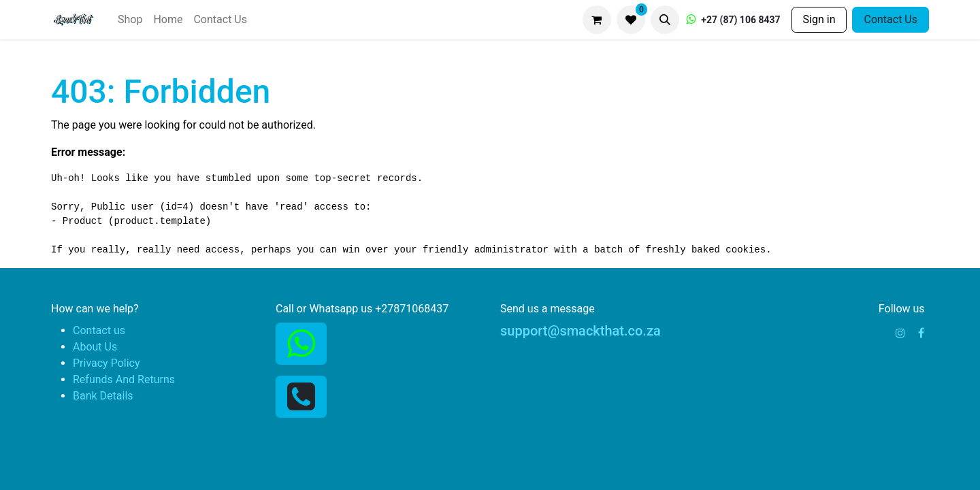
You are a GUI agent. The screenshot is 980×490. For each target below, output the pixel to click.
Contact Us (891, 19)
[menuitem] (130, 20)
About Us (95, 347)
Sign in (819, 19)
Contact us (99, 330)
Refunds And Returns (124, 379)
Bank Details (103, 396)
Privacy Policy (107, 363)
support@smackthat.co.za (581, 331)
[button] (665, 20)
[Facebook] (921, 333)
